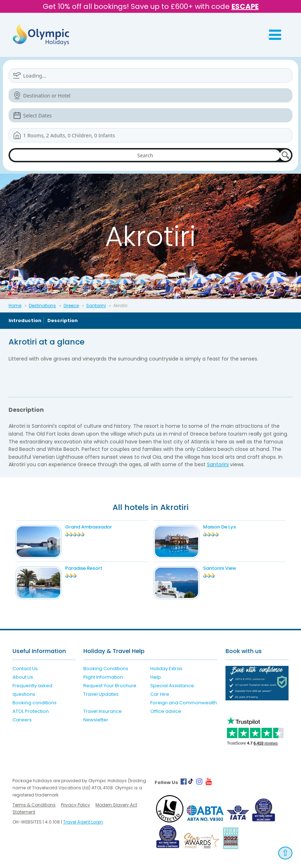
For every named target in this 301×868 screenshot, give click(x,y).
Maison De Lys (219, 527)
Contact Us (25, 669)
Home (15, 306)
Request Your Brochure (110, 686)
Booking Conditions (106, 669)
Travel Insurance (103, 711)
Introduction (25, 320)
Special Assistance (172, 686)
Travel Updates (101, 694)
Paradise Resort (84, 568)
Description (63, 320)
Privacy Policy (76, 805)
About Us (23, 677)
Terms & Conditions (34, 805)
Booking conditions (35, 703)
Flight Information (103, 677)
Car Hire (160, 694)
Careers (22, 720)
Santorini (96, 306)
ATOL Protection (31, 711)
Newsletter (96, 720)
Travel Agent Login (83, 822)
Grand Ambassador (89, 527)
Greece (71, 306)
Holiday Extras (166, 669)
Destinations (42, 306)
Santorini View (220, 568)
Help (156, 677)
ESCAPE (245, 6)
